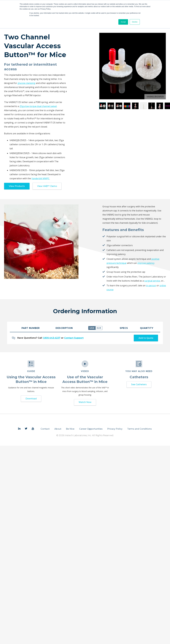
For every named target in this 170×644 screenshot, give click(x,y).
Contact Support (74, 338)
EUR (99, 328)
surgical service (152, 281)
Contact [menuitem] (45, 430)
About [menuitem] (58, 430)
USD (92, 328)
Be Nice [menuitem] (70, 430)
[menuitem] (19, 429)
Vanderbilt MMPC (40, 178)
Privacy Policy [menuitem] (115, 430)
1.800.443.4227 (52, 338)
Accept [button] (123, 22)
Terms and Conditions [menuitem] (139, 430)
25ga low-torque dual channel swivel (38, 106)
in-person (151, 286)
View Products (17, 186)
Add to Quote (145, 338)
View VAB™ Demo (48, 186)
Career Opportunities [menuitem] (91, 430)
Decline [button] (135, 22)
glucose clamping (26, 83)
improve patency (146, 263)
